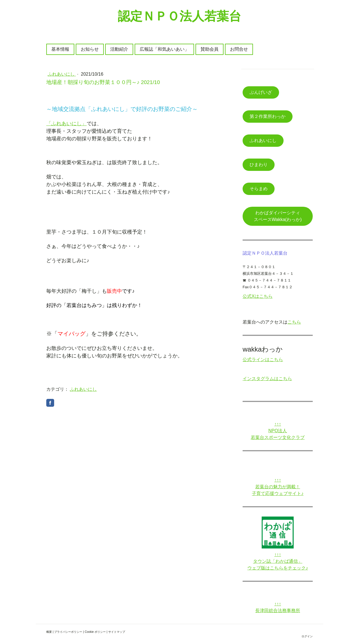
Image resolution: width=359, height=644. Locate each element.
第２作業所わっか (268, 116)
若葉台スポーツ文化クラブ (278, 437)
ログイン (307, 636)
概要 (49, 632)
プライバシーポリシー (68, 632)
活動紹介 (119, 49)
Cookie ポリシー (95, 632)
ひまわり (259, 165)
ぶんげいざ (261, 92)
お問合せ (239, 49)
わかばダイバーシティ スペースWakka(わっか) (281, 216)
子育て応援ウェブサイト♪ (278, 493)
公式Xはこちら (258, 296)
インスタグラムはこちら (267, 379)
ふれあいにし (62, 74)
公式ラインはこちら (263, 360)
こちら (294, 322)
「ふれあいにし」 (66, 124)
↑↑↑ (278, 424)
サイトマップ (117, 632)
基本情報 (60, 49)
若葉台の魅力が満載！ (278, 487)
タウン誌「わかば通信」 (278, 561)
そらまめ (259, 189)
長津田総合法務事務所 (278, 611)
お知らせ (90, 49)
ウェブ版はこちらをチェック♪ (278, 568)
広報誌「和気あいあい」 (164, 49)
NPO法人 (278, 431)
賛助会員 (210, 49)
